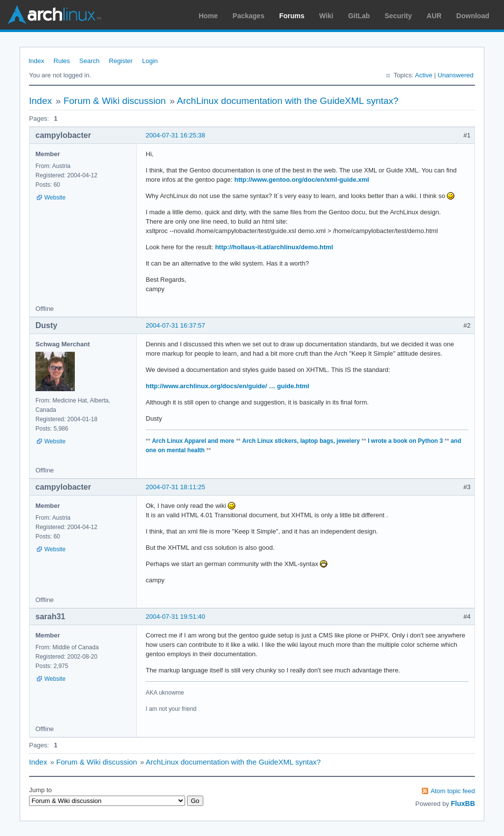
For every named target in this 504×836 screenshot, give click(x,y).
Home (208, 16)
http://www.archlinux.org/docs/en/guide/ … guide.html (227, 386)
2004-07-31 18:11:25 (175, 487)
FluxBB (463, 803)
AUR (434, 16)
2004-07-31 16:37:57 (175, 325)
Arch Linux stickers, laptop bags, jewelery (301, 441)
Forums (292, 16)
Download (473, 16)
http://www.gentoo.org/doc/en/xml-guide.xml (302, 180)
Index (36, 61)
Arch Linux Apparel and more (193, 441)
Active (424, 75)
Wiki (327, 16)
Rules (62, 61)
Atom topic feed (453, 791)
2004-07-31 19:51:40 (175, 617)
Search (89, 61)
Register (121, 61)
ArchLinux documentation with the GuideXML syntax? (287, 101)
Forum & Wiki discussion (115, 101)
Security (398, 16)
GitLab (359, 16)
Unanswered (456, 75)
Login (150, 61)
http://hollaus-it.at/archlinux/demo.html (274, 247)
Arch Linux (54, 15)
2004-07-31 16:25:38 (175, 135)
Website (55, 198)
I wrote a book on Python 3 (405, 441)
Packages (249, 16)
